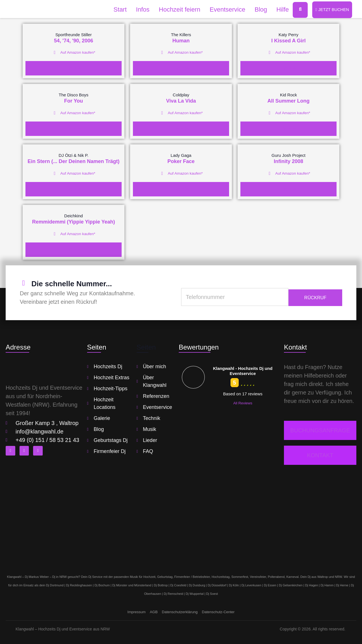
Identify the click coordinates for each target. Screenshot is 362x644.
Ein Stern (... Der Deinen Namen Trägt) (73, 161)
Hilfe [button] (279, 10)
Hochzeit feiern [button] (176, 10)
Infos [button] (139, 10)
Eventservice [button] (224, 10)
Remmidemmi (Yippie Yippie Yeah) (73, 222)
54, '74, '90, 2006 (74, 41)
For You (74, 101)
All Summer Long (288, 101)
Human (181, 41)
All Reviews (243, 403)
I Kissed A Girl (288, 41)
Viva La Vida (181, 101)
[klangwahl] (181, 515)
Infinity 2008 (288, 161)
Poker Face (181, 161)
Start (117, 10)
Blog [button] (257, 10)
